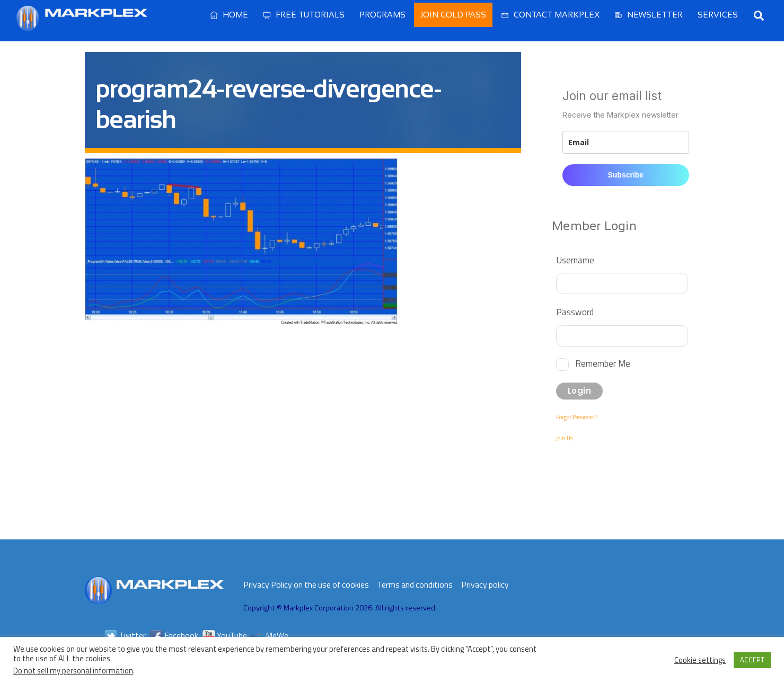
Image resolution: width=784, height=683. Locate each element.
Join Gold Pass (453, 15)
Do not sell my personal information (73, 671)
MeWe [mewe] (270, 635)
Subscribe (626, 175)
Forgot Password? (577, 417)
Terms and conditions (415, 584)
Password (575, 312)
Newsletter (649, 15)
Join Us (564, 438)
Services (718, 15)
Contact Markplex (550, 15)
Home (229, 15)
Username (575, 260)
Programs (382, 15)
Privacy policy (485, 584)
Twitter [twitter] (125, 635)
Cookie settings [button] (700, 660)
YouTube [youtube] (225, 635)
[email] (626, 142)
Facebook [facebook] (174, 635)
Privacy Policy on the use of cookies (306, 584)
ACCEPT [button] (752, 660)
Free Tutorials (304, 15)
